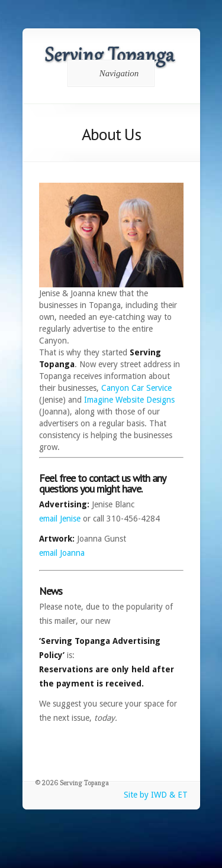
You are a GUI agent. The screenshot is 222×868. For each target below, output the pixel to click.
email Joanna (62, 553)
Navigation (109, 73)
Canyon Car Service (136, 388)
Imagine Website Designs (129, 400)
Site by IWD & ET (156, 795)
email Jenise (60, 519)
